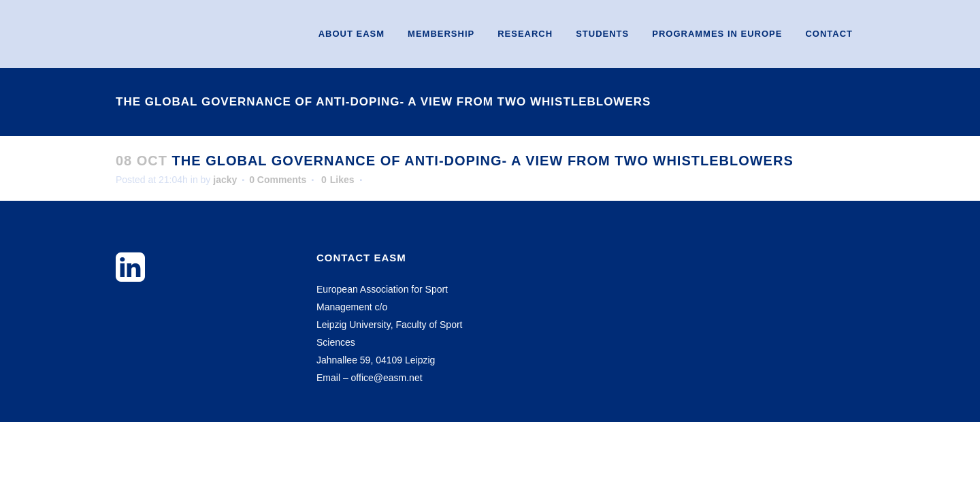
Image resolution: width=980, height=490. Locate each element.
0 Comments (278, 180)
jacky (225, 180)
